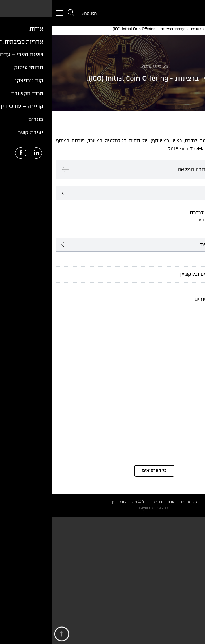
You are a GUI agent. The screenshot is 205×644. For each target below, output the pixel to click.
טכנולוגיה (186, 259)
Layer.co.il (95, 508)
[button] (10, 635)
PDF (187, 121)
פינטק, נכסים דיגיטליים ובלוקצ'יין (162, 274)
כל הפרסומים (103, 470)
